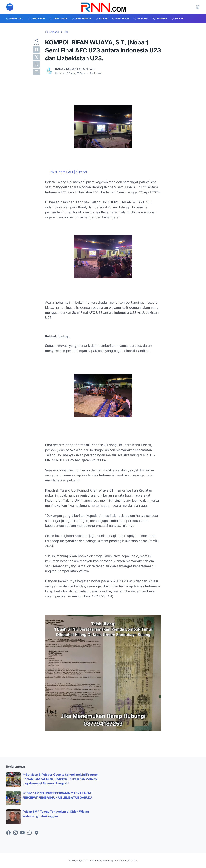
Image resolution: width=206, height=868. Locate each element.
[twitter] (36, 57)
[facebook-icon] (8, 833)
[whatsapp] (36, 64)
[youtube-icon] (22, 833)
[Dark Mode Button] (198, 7)
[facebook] (36, 50)
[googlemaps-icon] (37, 833)
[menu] (10, 7)
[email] (36, 72)
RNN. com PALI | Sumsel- (69, 172)
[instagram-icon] (15, 833)
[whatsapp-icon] (30, 833)
